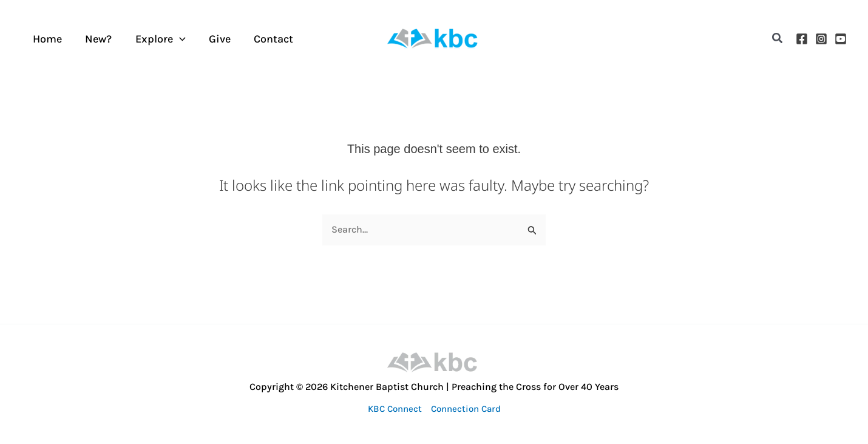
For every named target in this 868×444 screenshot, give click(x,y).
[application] (176, 39)
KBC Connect (395, 409)
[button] (778, 39)
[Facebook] (802, 39)
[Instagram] (821, 39)
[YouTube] (841, 39)
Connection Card (466, 409)
